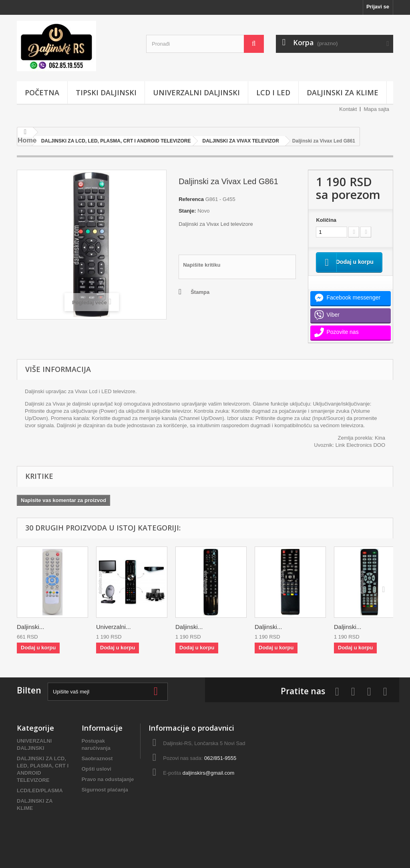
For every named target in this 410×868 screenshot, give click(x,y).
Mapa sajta (376, 109)
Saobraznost (97, 768)
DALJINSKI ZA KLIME (343, 92)
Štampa (200, 292)
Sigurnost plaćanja (105, 799)
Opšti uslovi (96, 778)
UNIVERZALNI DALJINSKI (196, 92)
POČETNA (42, 92)
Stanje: (187, 211)
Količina (326, 220)
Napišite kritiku (202, 265)
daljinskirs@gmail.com (209, 782)
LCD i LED (273, 92)
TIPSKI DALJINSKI (106, 92)
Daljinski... (30, 636)
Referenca (191, 199)
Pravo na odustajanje (108, 789)
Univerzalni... (114, 636)
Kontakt (348, 109)
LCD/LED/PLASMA (40, 800)
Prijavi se (378, 7)
